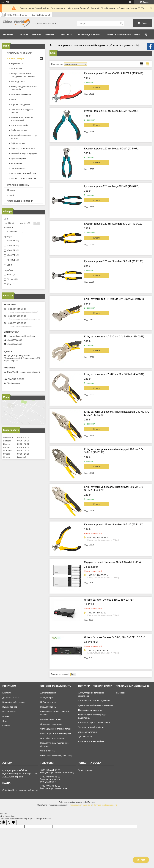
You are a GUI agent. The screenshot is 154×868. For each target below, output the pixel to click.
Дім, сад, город (18, 81)
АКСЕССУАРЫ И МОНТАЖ (24, 179)
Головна (8, 34)
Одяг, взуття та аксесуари (23, 148)
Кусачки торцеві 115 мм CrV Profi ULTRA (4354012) (114, 73)
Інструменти (64, 45)
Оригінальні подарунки (51, 724)
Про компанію (9, 712)
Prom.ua (92, 802)
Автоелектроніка (48, 693)
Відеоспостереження (21, 94)
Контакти (67, 34)
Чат (141, 860)
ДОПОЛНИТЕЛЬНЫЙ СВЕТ (24, 173)
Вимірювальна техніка (51, 719)
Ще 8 (9, 265)
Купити (97, 87)
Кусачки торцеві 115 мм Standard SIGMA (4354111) (114, 525)
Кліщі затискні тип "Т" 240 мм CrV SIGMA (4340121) (114, 299)
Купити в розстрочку (18, 185)
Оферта (6, 726)
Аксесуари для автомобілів (91, 741)
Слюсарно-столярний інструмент (89, 45)
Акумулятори (17, 63)
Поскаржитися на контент (81, 805)
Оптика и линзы (18, 168)
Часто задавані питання (20, 201)
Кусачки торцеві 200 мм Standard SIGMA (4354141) (114, 261)
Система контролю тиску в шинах (94, 723)
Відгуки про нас (10, 707)
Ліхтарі (14, 99)
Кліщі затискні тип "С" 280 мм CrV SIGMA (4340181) (114, 374)
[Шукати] (121, 23)
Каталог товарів (29, 34)
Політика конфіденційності (105, 805)
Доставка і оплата (11, 697)
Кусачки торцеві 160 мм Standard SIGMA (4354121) (114, 224)
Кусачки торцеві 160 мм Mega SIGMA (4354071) (112, 149)
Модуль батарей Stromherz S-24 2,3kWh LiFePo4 (112, 562)
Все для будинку (48, 707)
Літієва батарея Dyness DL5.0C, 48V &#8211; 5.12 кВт (115, 637)
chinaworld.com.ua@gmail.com (21, 336)
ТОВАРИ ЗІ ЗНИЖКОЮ (20, 53)
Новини (11, 190)
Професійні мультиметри (90, 710)
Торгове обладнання (21, 104)
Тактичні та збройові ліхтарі (91, 727)
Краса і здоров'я (19, 158)
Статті (10, 195)
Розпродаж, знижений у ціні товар (56, 755)
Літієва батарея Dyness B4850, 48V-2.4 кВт (109, 600)
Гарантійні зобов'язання (14, 702)
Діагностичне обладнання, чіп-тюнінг (96, 705)
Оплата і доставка (89, 34)
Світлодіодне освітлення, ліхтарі (56, 729)
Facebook (121, 693)
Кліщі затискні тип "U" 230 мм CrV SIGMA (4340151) (114, 337)
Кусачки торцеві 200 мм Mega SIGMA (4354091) (112, 186)
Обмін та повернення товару (123, 34)
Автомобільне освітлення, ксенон (94, 701)
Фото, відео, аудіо (19, 125)
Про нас (50, 34)
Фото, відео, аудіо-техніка (52, 738)
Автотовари (16, 69)
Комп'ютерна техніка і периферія (56, 734)
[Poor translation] (11, 822)
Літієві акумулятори (87, 732)
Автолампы (16, 163)
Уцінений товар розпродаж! (24, 153)
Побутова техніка (19, 130)
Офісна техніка (18, 143)
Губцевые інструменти (120, 45)
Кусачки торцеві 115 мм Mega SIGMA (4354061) (112, 111)
